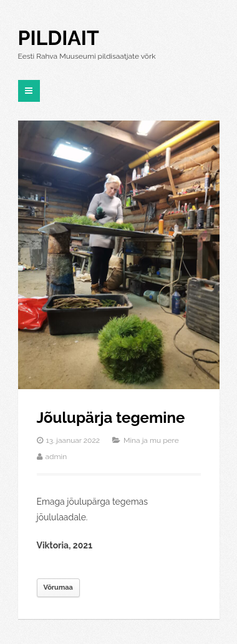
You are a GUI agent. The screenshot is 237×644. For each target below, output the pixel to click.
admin (56, 457)
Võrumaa (58, 587)
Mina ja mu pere (151, 440)
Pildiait (59, 38)
